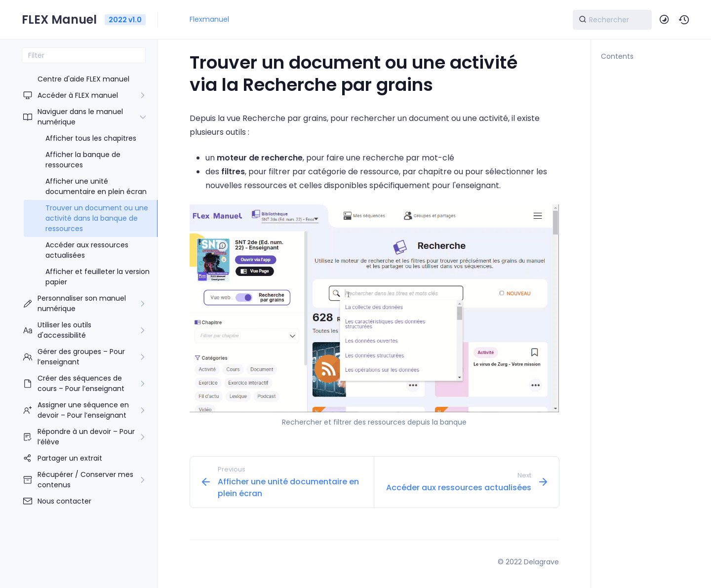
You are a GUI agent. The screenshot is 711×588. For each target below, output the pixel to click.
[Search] (612, 20)
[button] (684, 20)
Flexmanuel (209, 19)
